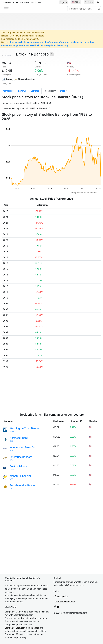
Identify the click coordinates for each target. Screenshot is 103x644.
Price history (50, 91)
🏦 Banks (8, 79)
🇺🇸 (75, 2)
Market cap (8, 91)
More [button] (63, 91)
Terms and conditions (65, 602)
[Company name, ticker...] (84, 9)
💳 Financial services (25, 79)
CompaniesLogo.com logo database (22, 628)
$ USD (88, 2)
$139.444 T (38, 2)
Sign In (63, 2)
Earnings (35, 91)
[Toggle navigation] (6, 9)
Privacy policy (61, 596)
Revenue (22, 91)
